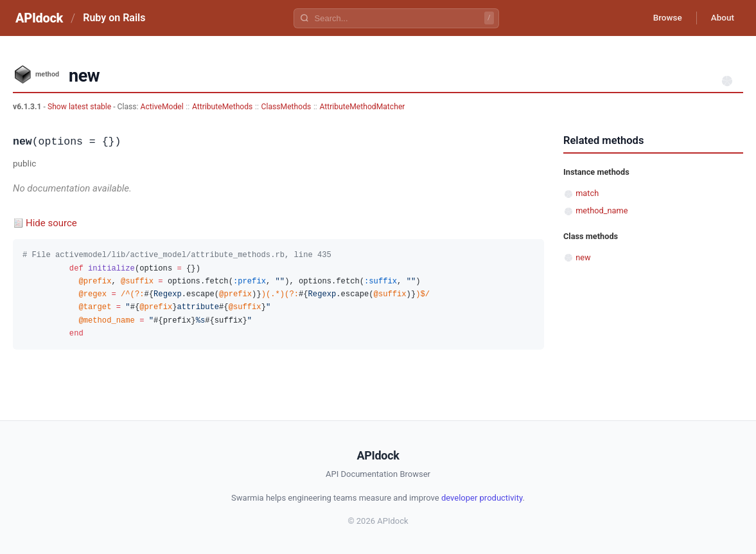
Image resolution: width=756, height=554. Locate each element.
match (587, 193)
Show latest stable (80, 107)
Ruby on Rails (114, 18)
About (721, 18)
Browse (663, 18)
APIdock (39, 18)
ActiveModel (162, 107)
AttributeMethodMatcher (362, 107)
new (583, 257)
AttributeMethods (222, 107)
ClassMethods (286, 107)
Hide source (51, 223)
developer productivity (482, 498)
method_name (602, 210)
